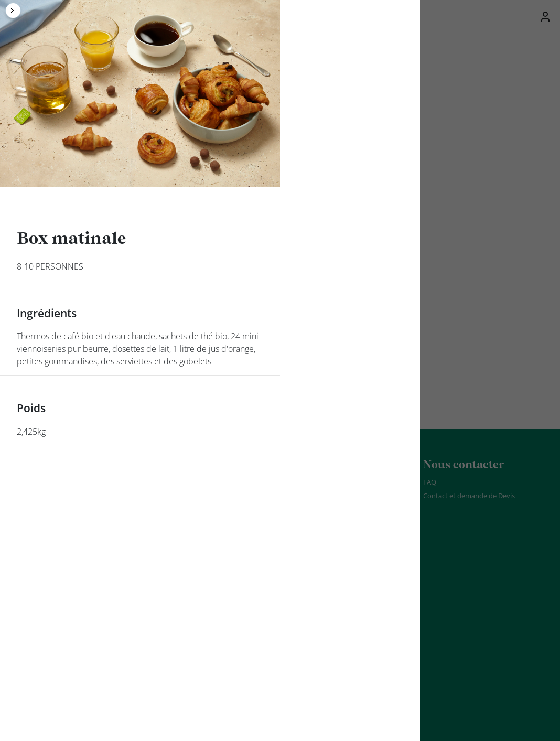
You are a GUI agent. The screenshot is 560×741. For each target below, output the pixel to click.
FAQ (430, 482)
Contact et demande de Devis (469, 496)
